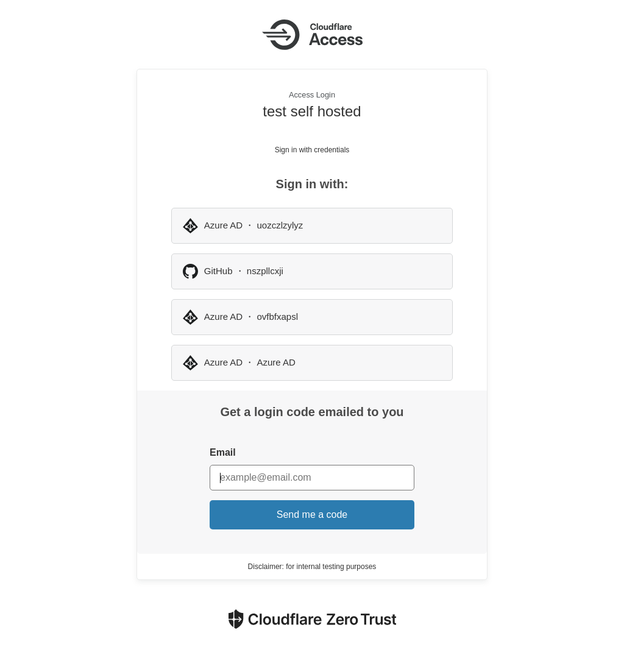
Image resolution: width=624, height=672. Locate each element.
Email (223, 452)
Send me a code (312, 515)
